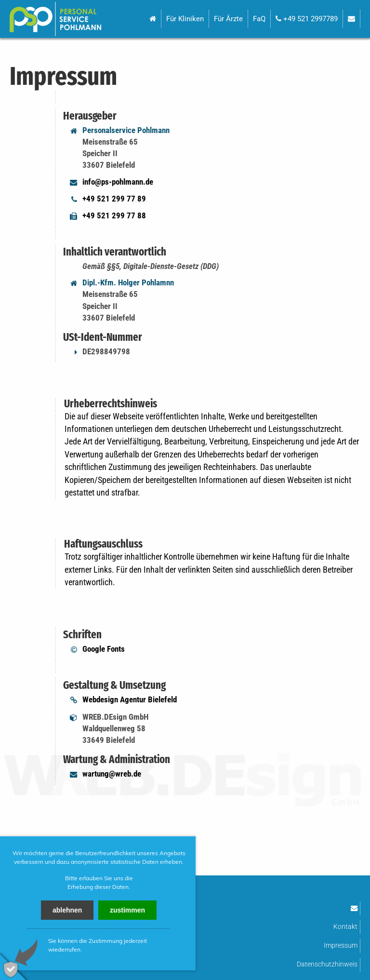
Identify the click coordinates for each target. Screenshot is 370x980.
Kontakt (345, 927)
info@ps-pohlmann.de (118, 182)
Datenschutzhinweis (327, 964)
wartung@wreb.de (112, 774)
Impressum (341, 946)
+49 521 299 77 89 (114, 199)
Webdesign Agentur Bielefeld (130, 699)
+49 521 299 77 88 (114, 215)
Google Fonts (104, 649)
